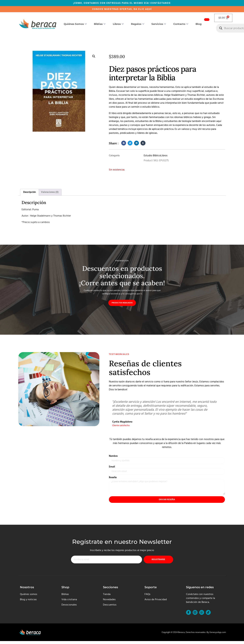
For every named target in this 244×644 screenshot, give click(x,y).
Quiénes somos (75, 24)
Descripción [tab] (29, 192)
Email (112, 468)
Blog (199, 24)
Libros (118, 24)
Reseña (113, 479)
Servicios (159, 24)
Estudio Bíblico (152, 156)
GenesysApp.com (218, 635)
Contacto (181, 24)
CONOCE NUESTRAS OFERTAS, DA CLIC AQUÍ (122, 9)
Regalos (138, 24)
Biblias (100, 24)
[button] (94, 56)
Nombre (113, 457)
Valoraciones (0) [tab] (50, 192)
